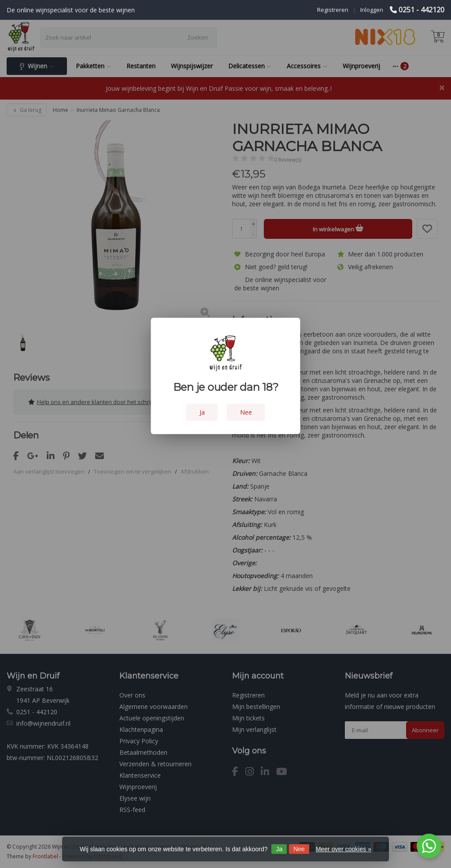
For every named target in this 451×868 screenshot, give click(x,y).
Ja (279, 849)
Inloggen (372, 10)
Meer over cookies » (344, 849)
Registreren (333, 10)
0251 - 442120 (421, 10)
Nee (299, 849)
